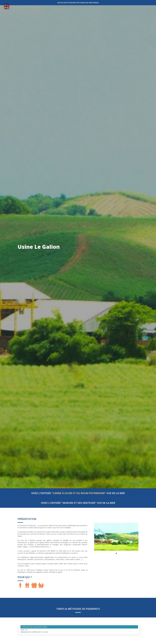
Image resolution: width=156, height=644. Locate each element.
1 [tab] (116, 553)
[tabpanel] (116, 537)
